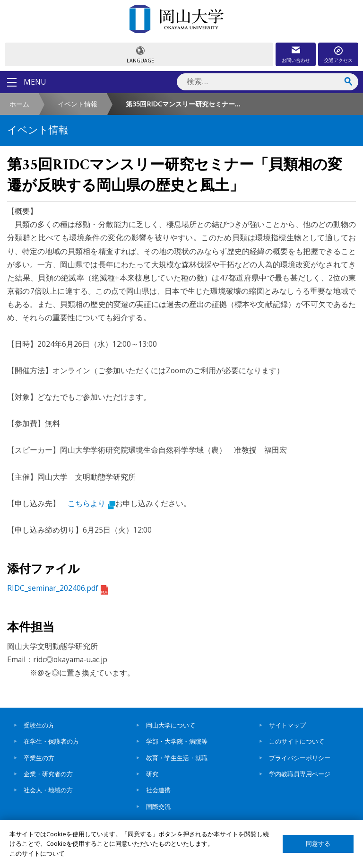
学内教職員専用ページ (300, 774)
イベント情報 (78, 104)
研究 (152, 774)
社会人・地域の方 (48, 790)
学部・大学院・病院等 (177, 741)
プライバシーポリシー (300, 758)
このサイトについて (297, 741)
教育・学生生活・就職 (177, 758)
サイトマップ (287, 725)
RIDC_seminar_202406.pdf (58, 588)
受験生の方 (39, 725)
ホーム (19, 104)
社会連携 (158, 790)
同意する (318, 844)
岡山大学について (171, 725)
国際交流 (158, 807)
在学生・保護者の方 (51, 741)
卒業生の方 (39, 758)
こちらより (91, 503)
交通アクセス (338, 60)
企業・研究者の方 (48, 774)
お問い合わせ (296, 60)
